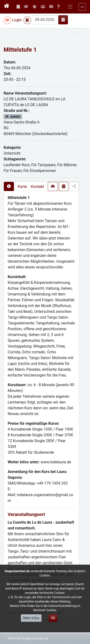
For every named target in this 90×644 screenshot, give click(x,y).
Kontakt (37, 187)
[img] (63, 20)
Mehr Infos (31, 618)
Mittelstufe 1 (20, 50)
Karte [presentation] (22, 187)
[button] (82, 7)
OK (53, 618)
